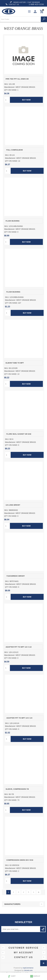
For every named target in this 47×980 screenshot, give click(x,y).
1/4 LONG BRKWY (13, 505)
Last (39, 892)
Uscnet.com (28, 970)
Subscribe (43, 929)
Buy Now (26, 100)
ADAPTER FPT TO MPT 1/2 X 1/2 (19, 647)
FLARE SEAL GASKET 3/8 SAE (19, 434)
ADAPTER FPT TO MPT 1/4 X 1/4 (19, 718)
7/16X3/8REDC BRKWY (16, 576)
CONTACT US (12, 4)
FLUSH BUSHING (13, 221)
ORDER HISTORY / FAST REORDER (25, 2)
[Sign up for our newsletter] (21, 929)
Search (44, 19)
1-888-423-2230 (36, 4)
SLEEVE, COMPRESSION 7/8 (17, 789)
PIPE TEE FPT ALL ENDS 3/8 (17, 79)
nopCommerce (28, 968)
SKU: (6, 84)
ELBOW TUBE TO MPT (15, 363)
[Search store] (20, 19)
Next (34, 892)
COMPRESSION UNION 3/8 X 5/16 (20, 860)
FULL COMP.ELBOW (15, 150)
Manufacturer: (10, 87)
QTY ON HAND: (11, 90)
